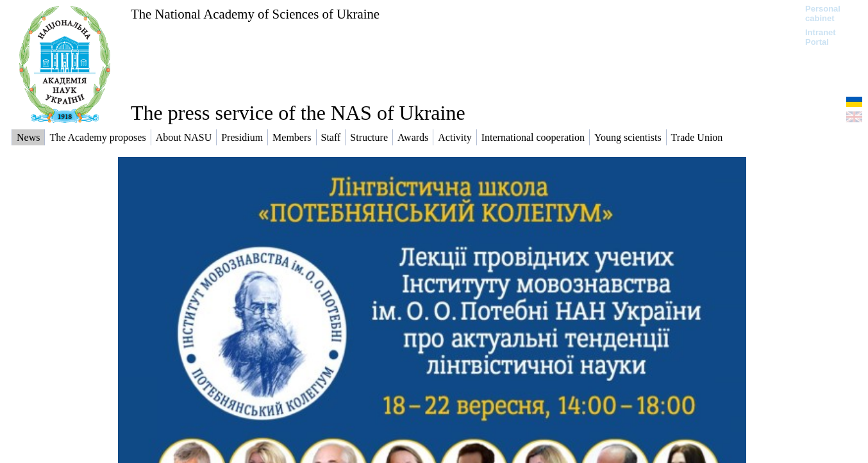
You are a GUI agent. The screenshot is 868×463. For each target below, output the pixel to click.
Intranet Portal (821, 37)
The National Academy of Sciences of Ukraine (255, 14)
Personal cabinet (823, 13)
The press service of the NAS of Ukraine (298, 113)
